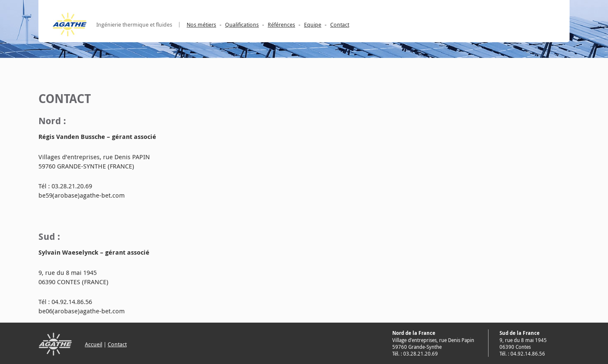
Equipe (313, 24)
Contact (340, 24)
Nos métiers (201, 24)
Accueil (94, 344)
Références (281, 24)
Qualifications (242, 24)
